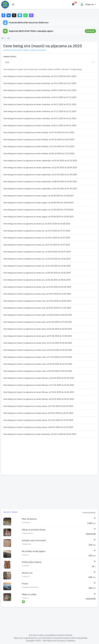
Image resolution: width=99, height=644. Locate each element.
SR (9, 38)
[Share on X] (14, 15)
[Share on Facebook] (3, 15)
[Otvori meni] (13, 4)
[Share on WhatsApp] (25, 15)
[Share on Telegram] (20, 15)
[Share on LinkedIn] (9, 15)
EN (3, 38)
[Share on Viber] (31, 15)
